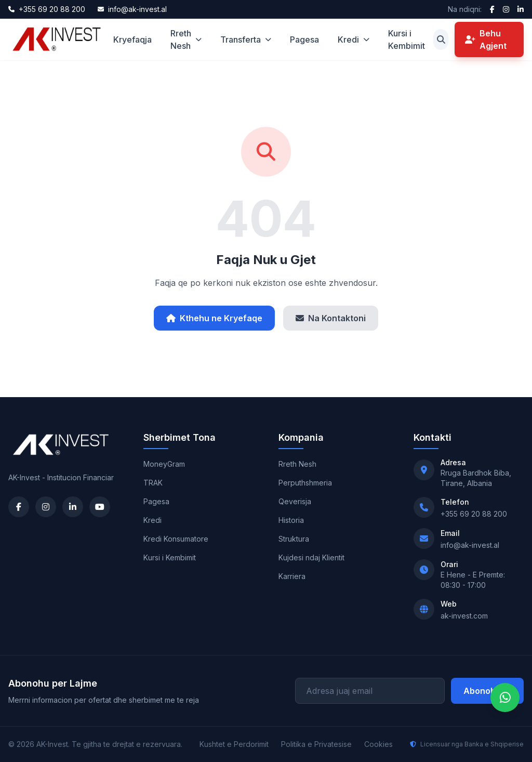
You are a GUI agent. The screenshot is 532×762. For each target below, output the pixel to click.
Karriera (292, 576)
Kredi (354, 40)
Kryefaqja (132, 40)
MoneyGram (164, 464)
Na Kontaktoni (331, 318)
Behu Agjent (486, 40)
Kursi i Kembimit (407, 40)
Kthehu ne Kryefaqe (214, 318)
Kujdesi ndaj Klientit (311, 557)
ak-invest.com (464, 616)
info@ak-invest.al (470, 545)
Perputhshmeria (305, 483)
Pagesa (304, 40)
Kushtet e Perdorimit (234, 744)
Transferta (246, 40)
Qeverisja (295, 501)
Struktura (294, 539)
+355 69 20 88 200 (474, 514)
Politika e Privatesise (316, 744)
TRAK (153, 483)
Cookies (378, 744)
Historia (291, 520)
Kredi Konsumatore (176, 539)
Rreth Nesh (186, 40)
